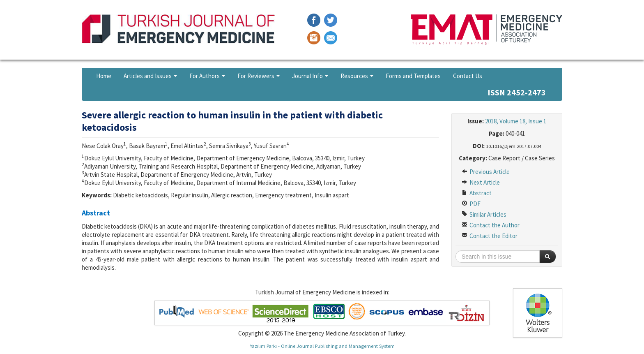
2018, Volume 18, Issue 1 (516, 121)
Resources (357, 76)
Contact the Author (491, 225)
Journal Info (310, 76)
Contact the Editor (490, 236)
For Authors (207, 76)
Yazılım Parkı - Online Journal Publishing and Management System (322, 346)
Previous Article (486, 172)
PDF (471, 204)
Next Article (481, 182)
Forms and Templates (413, 76)
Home (104, 76)
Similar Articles (484, 214)
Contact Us (468, 76)
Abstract (477, 193)
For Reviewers (259, 76)
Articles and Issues (150, 76)
